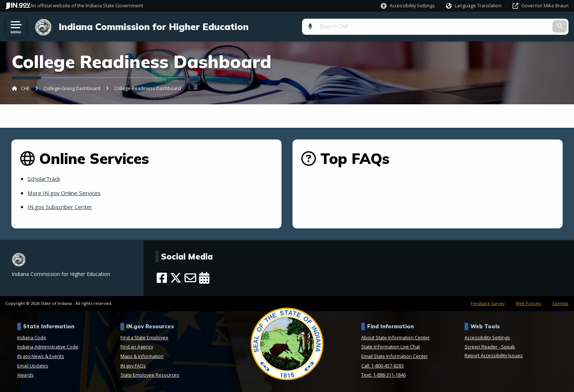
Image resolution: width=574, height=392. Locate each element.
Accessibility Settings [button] (487, 337)
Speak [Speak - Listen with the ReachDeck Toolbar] (508, 347)
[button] (408, 6)
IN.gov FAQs (133, 365)
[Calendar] (204, 277)
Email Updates (33, 365)
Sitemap (560, 303)
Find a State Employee (144, 337)
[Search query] (504, 26)
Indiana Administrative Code (48, 347)
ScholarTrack (46, 179)
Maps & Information (142, 356)
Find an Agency (137, 347)
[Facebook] (162, 277)
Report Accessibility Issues (494, 355)
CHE (25, 88)
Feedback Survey (488, 303)
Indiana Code (32, 337)
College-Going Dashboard (72, 88)
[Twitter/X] (176, 277)
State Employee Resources (150, 375)
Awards (25, 375)
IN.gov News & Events (41, 356)
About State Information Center (396, 337)
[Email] (190, 277)
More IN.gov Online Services (66, 193)
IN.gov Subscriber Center (62, 207)
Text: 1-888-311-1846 (383, 375)
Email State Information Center (395, 356)
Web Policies (528, 303)
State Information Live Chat (391, 347)
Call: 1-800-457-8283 (383, 365)
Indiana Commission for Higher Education (151, 26)
